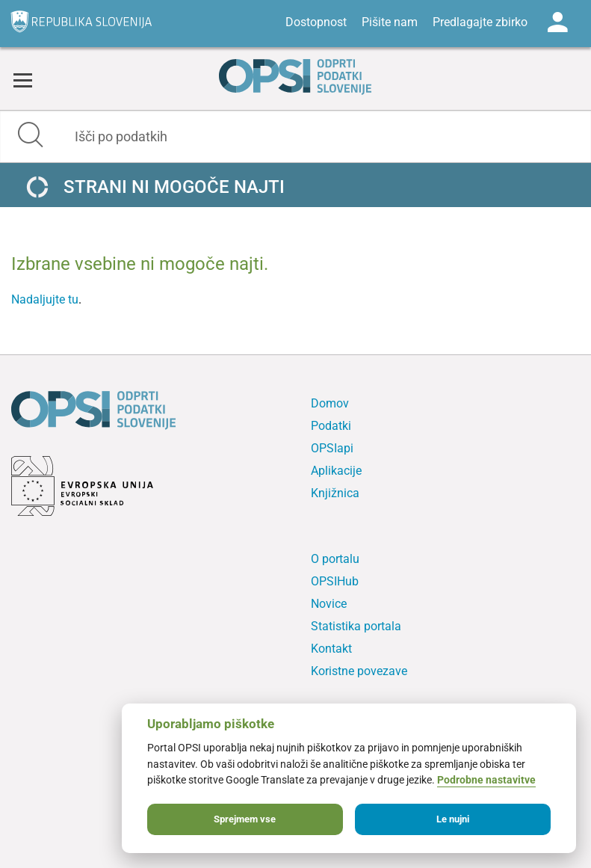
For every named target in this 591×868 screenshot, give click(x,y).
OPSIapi (332, 448)
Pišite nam (390, 22)
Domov (330, 403)
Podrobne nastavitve (486, 780)
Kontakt (331, 649)
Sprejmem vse (245, 819)
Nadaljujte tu (45, 299)
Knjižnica (335, 493)
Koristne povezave (359, 671)
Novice (329, 604)
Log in (557, 22)
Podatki (331, 426)
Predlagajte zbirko (480, 22)
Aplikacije (336, 471)
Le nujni (453, 819)
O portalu (335, 559)
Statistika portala (356, 626)
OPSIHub (335, 581)
